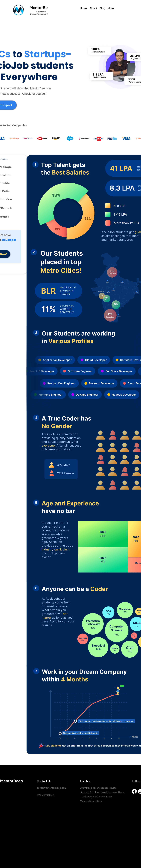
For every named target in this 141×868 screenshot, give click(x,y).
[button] (111, 8)
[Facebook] (134, 791)
